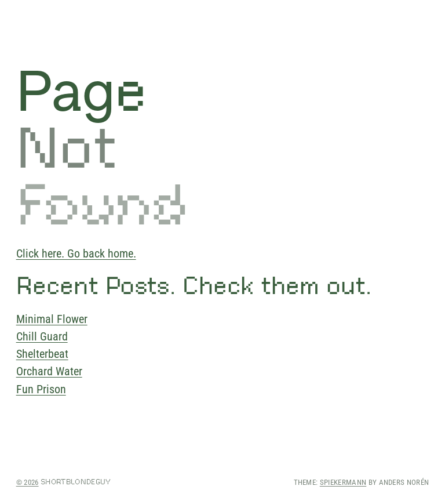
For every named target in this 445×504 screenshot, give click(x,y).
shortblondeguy (76, 482)
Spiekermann (343, 482)
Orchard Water (49, 371)
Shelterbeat (42, 354)
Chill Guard (42, 336)
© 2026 (28, 482)
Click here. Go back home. (76, 253)
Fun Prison (41, 389)
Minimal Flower (52, 319)
